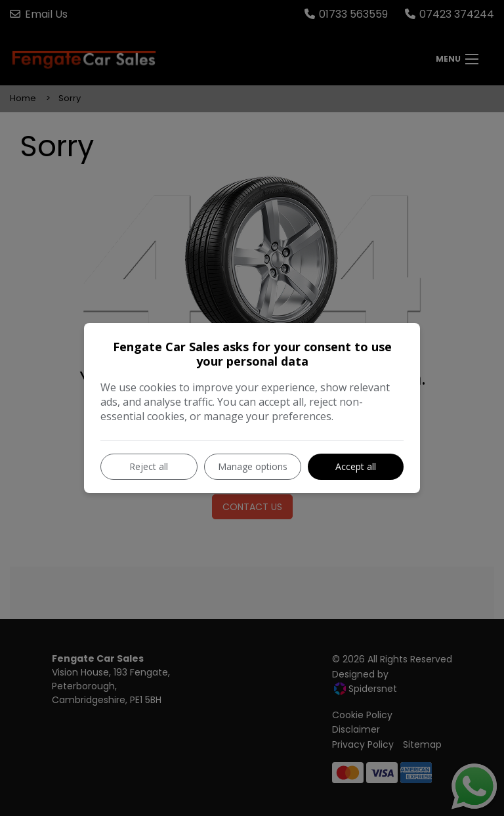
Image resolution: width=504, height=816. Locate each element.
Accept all (356, 466)
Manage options (253, 466)
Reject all (149, 466)
